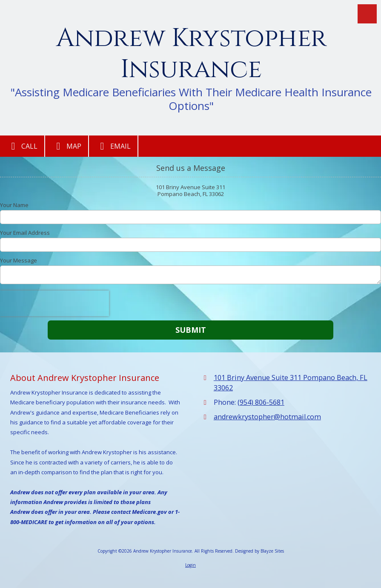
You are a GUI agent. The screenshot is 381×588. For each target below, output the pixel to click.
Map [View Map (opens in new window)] (67, 146)
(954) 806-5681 (261, 402)
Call (22, 146)
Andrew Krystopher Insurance (191, 54)
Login (190, 565)
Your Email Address (25, 233)
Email (113, 146)
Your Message (19, 260)
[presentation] (54, 303)
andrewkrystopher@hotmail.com (267, 417)
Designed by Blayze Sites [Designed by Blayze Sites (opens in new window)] (259, 551)
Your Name (14, 205)
